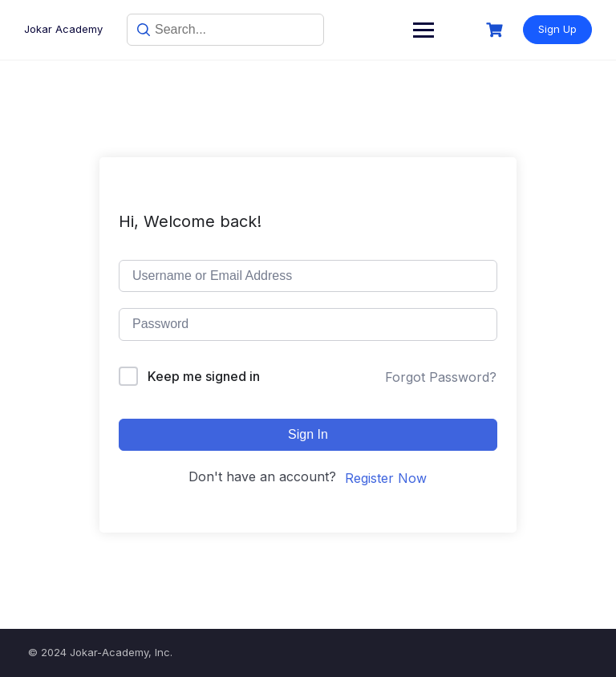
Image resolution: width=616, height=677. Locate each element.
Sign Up (557, 29)
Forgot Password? (441, 377)
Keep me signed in (204, 376)
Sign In (308, 434)
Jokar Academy (63, 29)
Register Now (386, 478)
